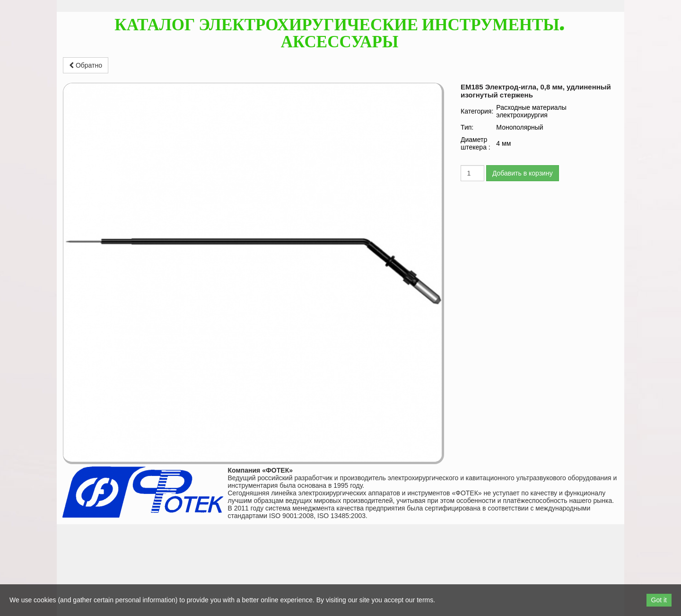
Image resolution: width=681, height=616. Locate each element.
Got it (659, 600)
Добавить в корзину (523, 173)
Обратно (86, 65)
